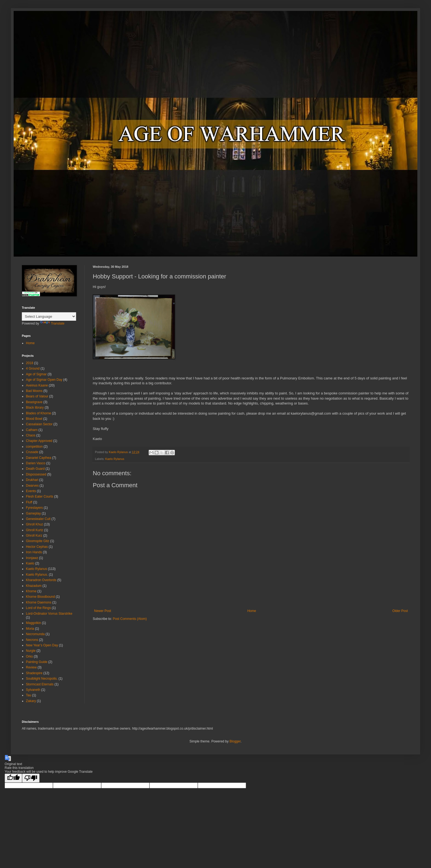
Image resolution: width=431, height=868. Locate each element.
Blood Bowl (34, 419)
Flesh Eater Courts (40, 497)
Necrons (32, 640)
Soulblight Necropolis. (42, 679)
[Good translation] (13, 778)
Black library (35, 408)
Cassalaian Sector (39, 424)
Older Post (400, 611)
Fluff (29, 502)
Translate (52, 323)
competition (34, 447)
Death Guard (35, 469)
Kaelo (30, 563)
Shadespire (34, 673)
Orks (29, 656)
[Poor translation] (31, 778)
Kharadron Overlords (41, 580)
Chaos (31, 435)
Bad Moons (34, 391)
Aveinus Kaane (37, 385)
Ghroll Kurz (34, 536)
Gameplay (33, 513)
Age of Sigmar (36, 374)
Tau (29, 695)
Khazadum (34, 586)
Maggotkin (33, 623)
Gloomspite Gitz (38, 541)
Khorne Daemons (39, 602)
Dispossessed (36, 474)
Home (252, 611)
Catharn (32, 430)
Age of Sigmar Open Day (44, 380)
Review (31, 667)
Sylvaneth (33, 690)
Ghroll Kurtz (35, 530)
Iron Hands (34, 552)
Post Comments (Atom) (130, 619)
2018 (30, 363)
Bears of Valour (37, 396)
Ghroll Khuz (35, 524)
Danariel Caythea (39, 458)
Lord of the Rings (38, 608)
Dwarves (32, 486)
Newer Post (103, 611)
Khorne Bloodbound (40, 597)
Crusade (32, 452)
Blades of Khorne (38, 413)
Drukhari (32, 480)
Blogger (235, 741)
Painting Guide (37, 662)
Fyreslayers (34, 508)
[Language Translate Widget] (49, 316)
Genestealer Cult (38, 519)
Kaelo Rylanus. (37, 575)
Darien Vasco (36, 463)
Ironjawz (32, 558)
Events (31, 491)
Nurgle (31, 651)
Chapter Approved (39, 441)
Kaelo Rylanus (115, 459)
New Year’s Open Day (42, 645)
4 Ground (33, 368)
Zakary (31, 701)
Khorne (31, 591)
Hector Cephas (37, 547)
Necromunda (35, 634)
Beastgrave (34, 402)
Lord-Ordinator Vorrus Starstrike (49, 614)
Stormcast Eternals (40, 684)
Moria (30, 629)
